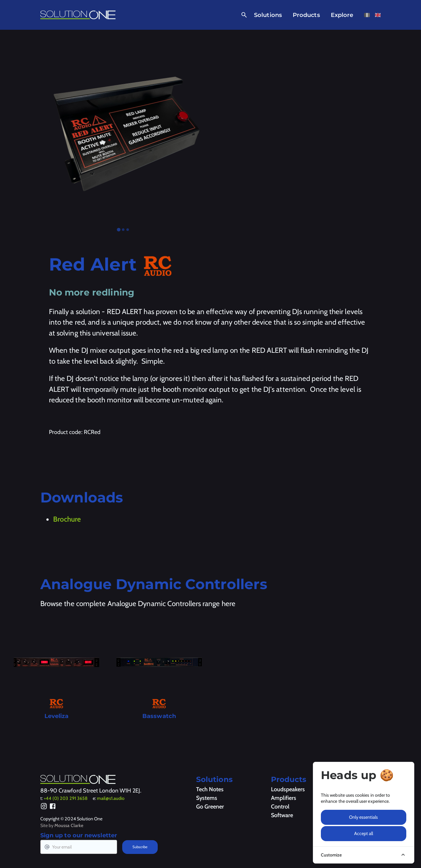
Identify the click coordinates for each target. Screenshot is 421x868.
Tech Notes (210, 789)
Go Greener (210, 807)
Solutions (268, 15)
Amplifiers (284, 798)
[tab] (119, 230)
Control (280, 807)
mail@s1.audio (111, 798)
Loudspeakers (288, 789)
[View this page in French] (367, 15)
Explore (342, 15)
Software (282, 815)
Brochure (67, 519)
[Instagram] (44, 807)
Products (306, 15)
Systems (207, 798)
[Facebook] (53, 807)
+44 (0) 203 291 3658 (66, 798)
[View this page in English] (378, 15)
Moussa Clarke (69, 825)
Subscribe (140, 847)
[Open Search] (243, 15)
